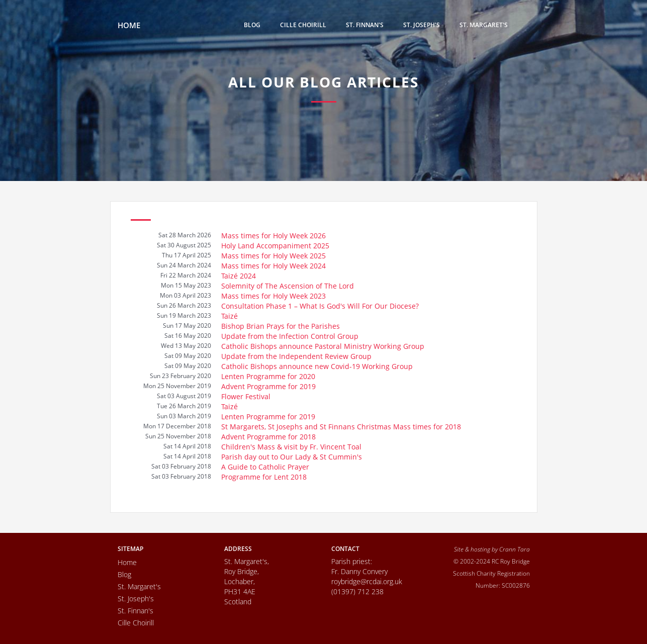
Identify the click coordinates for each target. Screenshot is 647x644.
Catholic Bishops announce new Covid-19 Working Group (317, 366)
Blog (252, 25)
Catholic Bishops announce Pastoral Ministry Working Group (323, 346)
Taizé (229, 316)
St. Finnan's (365, 25)
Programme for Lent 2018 (264, 477)
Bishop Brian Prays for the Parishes (281, 326)
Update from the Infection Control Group (290, 336)
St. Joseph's (422, 25)
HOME (129, 25)
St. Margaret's (484, 25)
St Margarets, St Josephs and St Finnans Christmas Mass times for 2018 (341, 427)
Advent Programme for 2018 (268, 437)
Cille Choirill (303, 25)
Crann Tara (515, 549)
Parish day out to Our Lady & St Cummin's (292, 457)
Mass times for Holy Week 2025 (273, 256)
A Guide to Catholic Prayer (265, 467)
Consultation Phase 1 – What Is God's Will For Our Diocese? (320, 306)
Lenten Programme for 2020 (268, 376)
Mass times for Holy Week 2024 (273, 266)
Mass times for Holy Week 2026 (273, 236)
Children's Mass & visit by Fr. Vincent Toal (291, 447)
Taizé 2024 (239, 276)
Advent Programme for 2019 (268, 386)
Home (127, 562)
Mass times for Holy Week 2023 (273, 296)
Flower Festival (246, 396)
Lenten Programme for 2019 (268, 417)
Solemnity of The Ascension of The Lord (288, 286)
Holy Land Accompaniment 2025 (275, 246)
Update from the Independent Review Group (296, 356)
